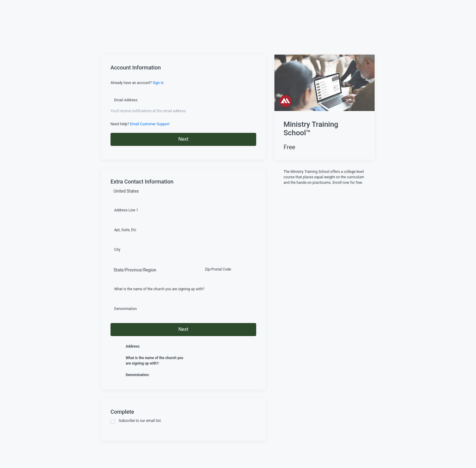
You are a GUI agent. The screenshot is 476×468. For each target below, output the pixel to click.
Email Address (126, 100)
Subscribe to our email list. (136, 421)
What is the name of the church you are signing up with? (159, 289)
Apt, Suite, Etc (125, 230)
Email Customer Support (150, 124)
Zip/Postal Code (218, 269)
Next (183, 139)
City (117, 250)
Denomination (126, 309)
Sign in (158, 83)
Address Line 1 (126, 210)
